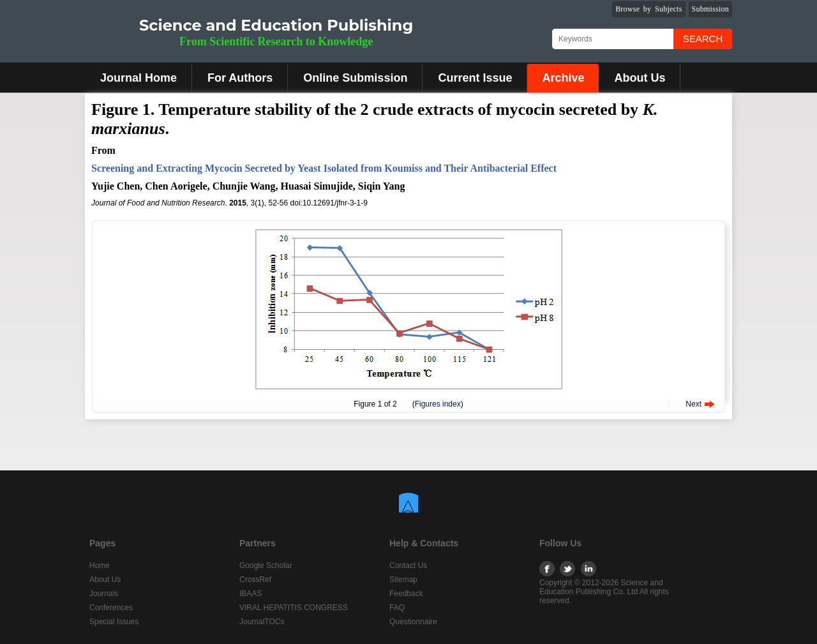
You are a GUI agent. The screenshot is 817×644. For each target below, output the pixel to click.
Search (703, 39)
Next (693, 404)
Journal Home (139, 78)
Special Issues (114, 622)
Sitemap (403, 580)
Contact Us (408, 565)
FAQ (397, 608)
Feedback (406, 594)
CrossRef (255, 580)
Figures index (438, 404)
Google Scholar (266, 565)
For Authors (240, 78)
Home (100, 565)
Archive (563, 78)
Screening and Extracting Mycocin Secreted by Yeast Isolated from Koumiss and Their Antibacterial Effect (324, 168)
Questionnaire (413, 622)
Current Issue (475, 78)
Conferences (111, 608)
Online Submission (355, 78)
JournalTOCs (262, 622)
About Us (640, 78)
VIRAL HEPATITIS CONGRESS (294, 608)
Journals (104, 594)
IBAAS (251, 594)
